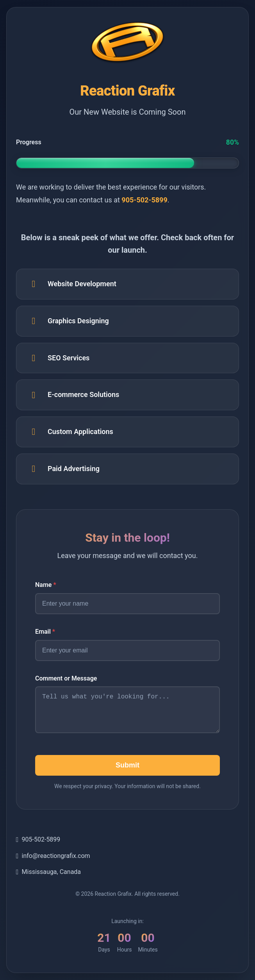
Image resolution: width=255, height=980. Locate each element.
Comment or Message (66, 678)
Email (45, 631)
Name (46, 584)
